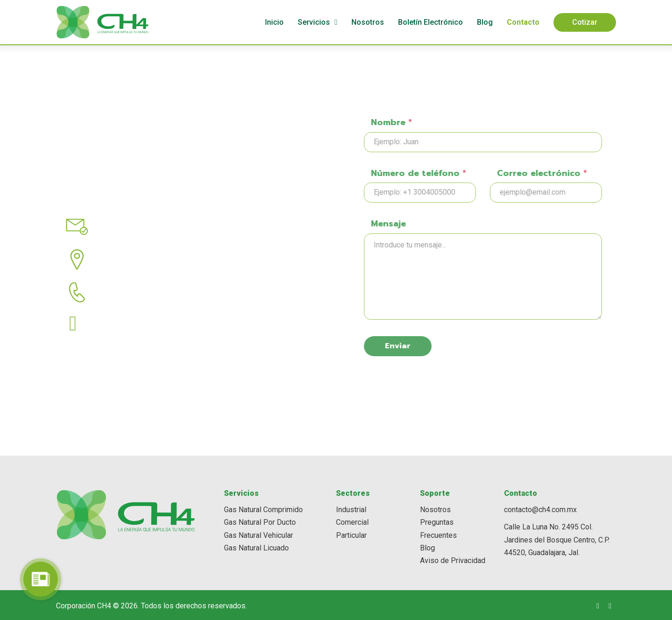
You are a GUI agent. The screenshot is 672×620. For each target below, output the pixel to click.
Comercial (352, 521)
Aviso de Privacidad (453, 559)
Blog (485, 22)
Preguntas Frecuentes (438, 528)
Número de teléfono (451, 173)
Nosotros (368, 22)
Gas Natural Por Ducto (260, 521)
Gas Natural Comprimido (263, 508)
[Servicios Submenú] (336, 22)
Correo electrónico (574, 173)
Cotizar (585, 22)
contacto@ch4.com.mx (141, 245)
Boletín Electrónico (430, 22)
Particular (351, 534)
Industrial (351, 508)
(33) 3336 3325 (131, 310)
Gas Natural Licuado (256, 546)
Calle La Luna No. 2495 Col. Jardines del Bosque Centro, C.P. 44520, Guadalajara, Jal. (557, 539)
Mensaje (421, 224)
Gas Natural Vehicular (259, 534)
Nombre (424, 122)
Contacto (523, 22)
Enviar (430, 346)
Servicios (314, 22)
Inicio (274, 22)
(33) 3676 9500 (119, 342)
